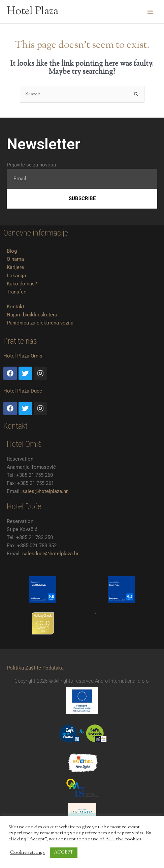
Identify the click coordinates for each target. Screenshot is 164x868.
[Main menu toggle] (150, 12)
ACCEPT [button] (64, 852)
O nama (15, 259)
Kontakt (15, 307)
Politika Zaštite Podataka (35, 668)
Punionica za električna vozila (40, 323)
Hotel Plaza (32, 11)
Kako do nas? (22, 284)
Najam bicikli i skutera (32, 315)
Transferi (17, 292)
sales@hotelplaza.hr (45, 491)
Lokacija (16, 276)
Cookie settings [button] (27, 853)
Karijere (15, 267)
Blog (12, 251)
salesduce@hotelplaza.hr (50, 554)
